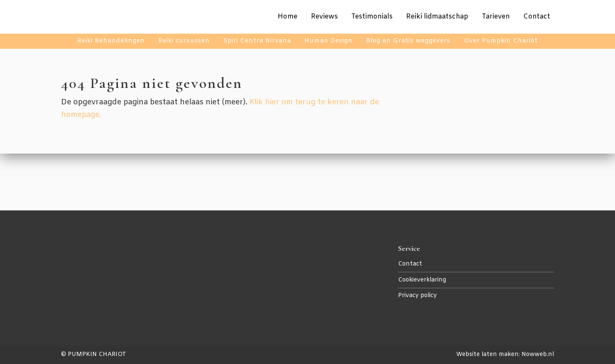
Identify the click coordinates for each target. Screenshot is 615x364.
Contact (410, 264)
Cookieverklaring (422, 280)
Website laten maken (487, 355)
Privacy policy (417, 296)
